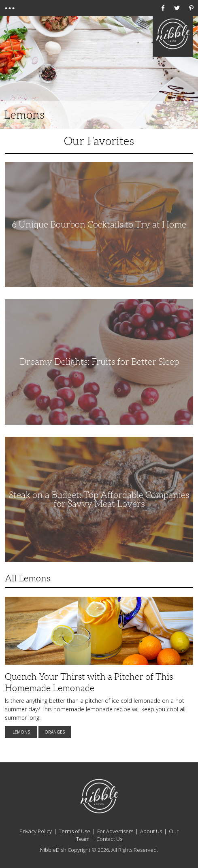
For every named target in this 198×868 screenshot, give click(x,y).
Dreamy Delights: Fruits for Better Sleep (99, 362)
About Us (151, 831)
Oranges (55, 732)
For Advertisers (115, 831)
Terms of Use (75, 831)
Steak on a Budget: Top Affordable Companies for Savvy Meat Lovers (99, 499)
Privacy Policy (36, 831)
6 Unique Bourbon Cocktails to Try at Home (99, 224)
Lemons (21, 732)
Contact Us (109, 839)
